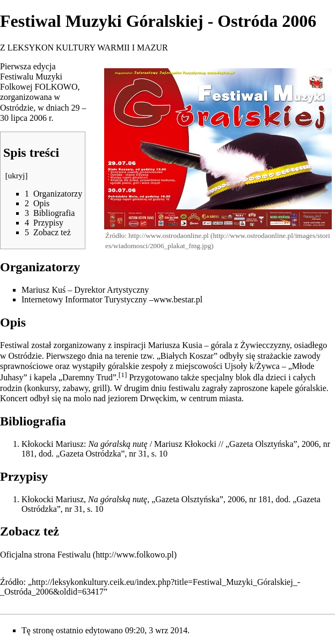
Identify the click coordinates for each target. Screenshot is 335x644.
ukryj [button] (17, 176)
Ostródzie (17, 108)
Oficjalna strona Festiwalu (45, 555)
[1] (123, 375)
